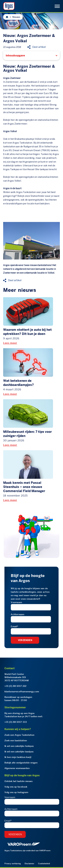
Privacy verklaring (13, 863)
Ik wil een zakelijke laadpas (19, 752)
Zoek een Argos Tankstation (19, 735)
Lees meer (10, 343)
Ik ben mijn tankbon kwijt (18, 757)
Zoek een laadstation (16, 740)
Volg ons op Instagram (16, 792)
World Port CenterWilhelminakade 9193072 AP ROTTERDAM (17, 677)
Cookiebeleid (44, 863)
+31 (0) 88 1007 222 (15, 686)
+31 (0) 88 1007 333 (16, 722)
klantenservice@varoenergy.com (22, 692)
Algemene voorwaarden (17, 768)
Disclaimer (29, 863)
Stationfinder (38, 196)
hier (13, 120)
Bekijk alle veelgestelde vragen (21, 763)
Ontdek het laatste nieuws (18, 781)
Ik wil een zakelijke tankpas (19, 746)
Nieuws (16, 17)
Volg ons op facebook (16, 787)
